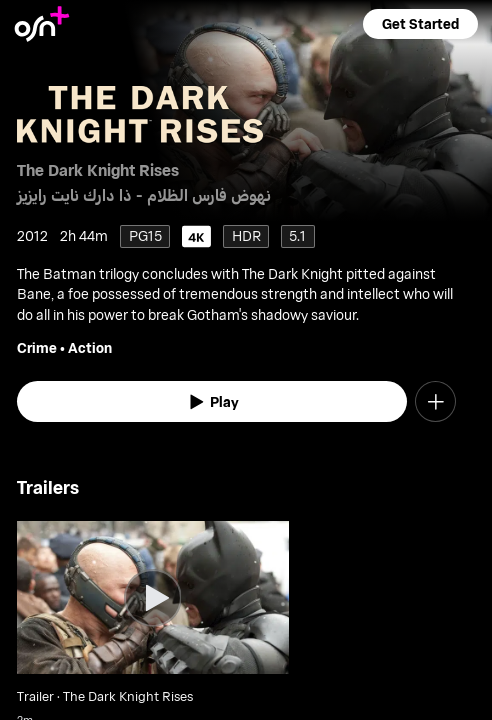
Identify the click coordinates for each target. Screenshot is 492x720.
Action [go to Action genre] (90, 347)
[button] (420, 24)
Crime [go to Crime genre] (37, 347)
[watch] (212, 401)
